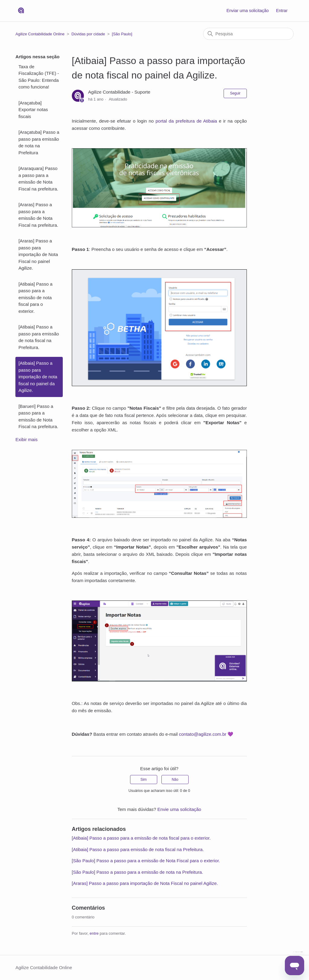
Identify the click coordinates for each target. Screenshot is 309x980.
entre (94, 933)
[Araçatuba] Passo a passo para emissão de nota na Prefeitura (39, 142)
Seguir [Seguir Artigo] (235, 93)
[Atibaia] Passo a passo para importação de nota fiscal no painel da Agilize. (38, 377)
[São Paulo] (122, 34)
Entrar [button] (282, 11)
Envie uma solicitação (179, 809)
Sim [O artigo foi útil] (143, 780)
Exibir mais (26, 439)
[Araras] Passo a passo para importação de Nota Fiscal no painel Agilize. (38, 254)
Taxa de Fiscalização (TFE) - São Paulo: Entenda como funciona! (39, 77)
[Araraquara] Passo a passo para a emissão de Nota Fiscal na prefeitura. (38, 179)
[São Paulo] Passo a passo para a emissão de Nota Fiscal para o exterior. (146, 861)
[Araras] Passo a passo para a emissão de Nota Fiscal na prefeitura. (38, 215)
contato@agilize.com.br (203, 734)
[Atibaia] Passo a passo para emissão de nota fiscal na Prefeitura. (39, 337)
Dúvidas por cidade (88, 34)
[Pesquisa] (248, 34)
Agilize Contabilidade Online (40, 34)
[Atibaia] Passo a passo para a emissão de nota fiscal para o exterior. (35, 298)
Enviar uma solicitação (247, 11)
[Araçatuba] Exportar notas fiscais (33, 110)
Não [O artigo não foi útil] (175, 780)
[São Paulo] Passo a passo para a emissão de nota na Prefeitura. (137, 872)
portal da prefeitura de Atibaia (186, 121)
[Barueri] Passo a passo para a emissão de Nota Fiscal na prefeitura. (38, 416)
